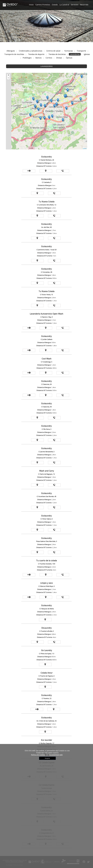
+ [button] (8, 75)
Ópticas (69, 58)
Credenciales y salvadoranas (31, 51)
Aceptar (47, 758)
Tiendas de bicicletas (57, 54)
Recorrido (84, 5)
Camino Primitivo (43, 5)
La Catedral (64, 5)
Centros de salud (53, 51)
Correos (49, 58)
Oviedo (55, 5)
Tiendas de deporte (36, 54)
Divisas (59, 58)
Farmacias (69, 51)
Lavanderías (75, 54)
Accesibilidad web (56, 755)
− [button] (8, 78)
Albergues (11, 51)
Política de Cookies (38, 755)
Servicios (75, 5)
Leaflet (85, 149)
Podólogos (27, 58)
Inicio (31, 5)
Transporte (81, 51)
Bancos (39, 58)
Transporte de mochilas (14, 54)
